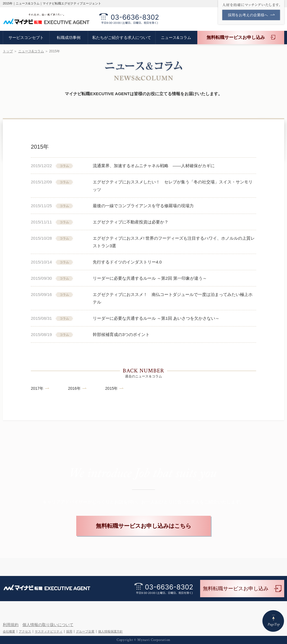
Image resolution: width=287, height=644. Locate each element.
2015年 (111, 388)
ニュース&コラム (31, 51)
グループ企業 (85, 631)
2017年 (37, 388)
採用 (69, 631)
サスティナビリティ (49, 631)
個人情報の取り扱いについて (48, 625)
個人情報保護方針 (110, 631)
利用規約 (11, 625)
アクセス (25, 631)
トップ (8, 51)
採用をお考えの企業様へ (251, 15)
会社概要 (9, 631)
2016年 (74, 388)
